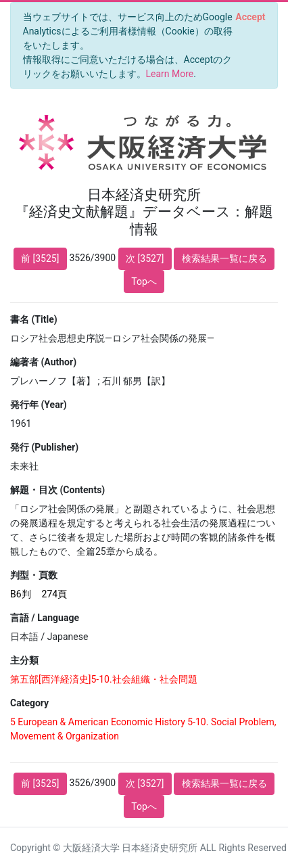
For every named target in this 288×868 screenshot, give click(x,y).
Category (29, 703)
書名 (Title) (34, 319)
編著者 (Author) (43, 362)
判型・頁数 (34, 575)
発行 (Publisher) (44, 447)
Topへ (144, 281)
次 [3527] (145, 258)
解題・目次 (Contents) (57, 490)
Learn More (170, 74)
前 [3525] (40, 258)
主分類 (24, 660)
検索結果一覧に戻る (224, 258)
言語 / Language (45, 618)
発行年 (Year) (39, 405)
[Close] (250, 17)
